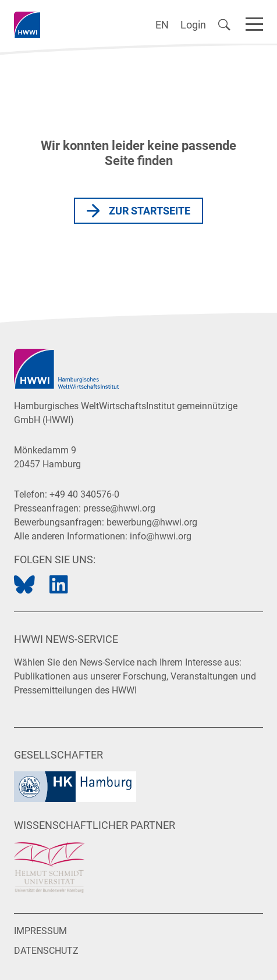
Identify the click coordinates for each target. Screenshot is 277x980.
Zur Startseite (150, 211)
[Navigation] (254, 22)
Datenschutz (46, 951)
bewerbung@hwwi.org (152, 522)
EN (162, 25)
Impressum (40, 931)
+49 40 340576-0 (84, 494)
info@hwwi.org (161, 536)
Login (193, 25)
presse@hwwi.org (119, 508)
